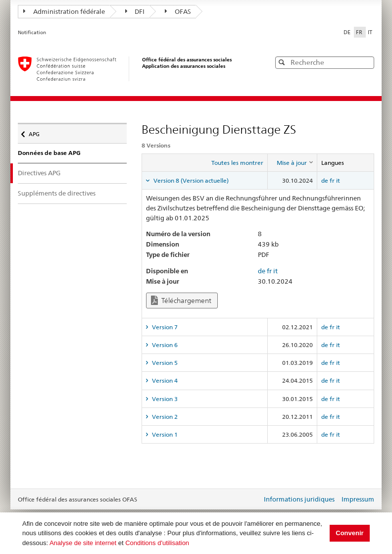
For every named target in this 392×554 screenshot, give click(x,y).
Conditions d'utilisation (157, 543)
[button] (366, 62)
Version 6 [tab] (164, 345)
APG (37, 132)
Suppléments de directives (57, 193)
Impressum (358, 499)
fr (332, 180)
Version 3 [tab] (164, 399)
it (338, 180)
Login (252, 500)
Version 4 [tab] (164, 380)
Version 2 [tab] (164, 417)
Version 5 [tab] (164, 363)
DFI (135, 11)
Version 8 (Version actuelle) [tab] (190, 180)
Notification (32, 32)
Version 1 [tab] (164, 434)
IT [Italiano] (370, 32)
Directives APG (48, 173)
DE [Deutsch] (348, 32)
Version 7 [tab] (164, 327)
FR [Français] (360, 32)
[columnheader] (292, 163)
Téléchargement (181, 300)
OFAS (178, 11)
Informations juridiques (299, 499)
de (325, 180)
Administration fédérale (64, 11)
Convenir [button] (349, 533)
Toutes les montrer (237, 163)
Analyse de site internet (83, 543)
